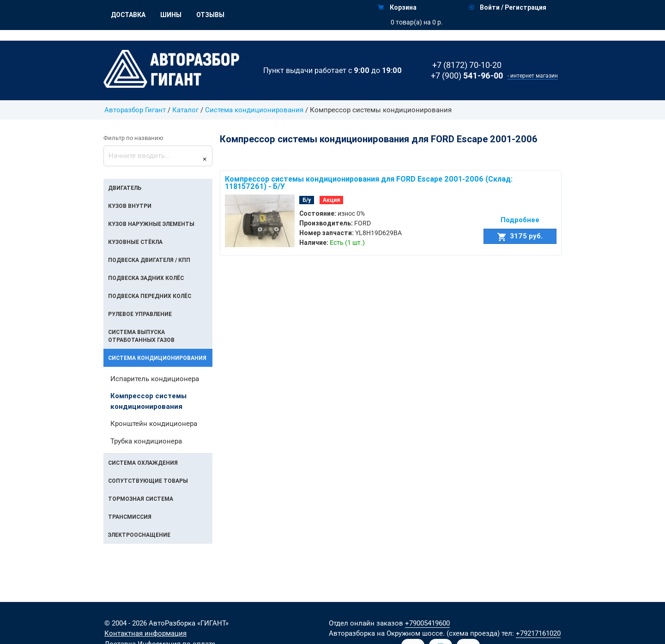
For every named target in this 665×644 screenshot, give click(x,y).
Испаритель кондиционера (155, 379)
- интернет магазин (533, 76)
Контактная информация (145, 633)
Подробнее (520, 220)
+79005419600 (427, 623)
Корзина (397, 7)
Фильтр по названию (133, 138)
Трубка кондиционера (146, 441)
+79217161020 (538, 633)
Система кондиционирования (255, 110)
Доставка (128, 15)
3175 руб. (520, 236)
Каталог (185, 110)
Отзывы (210, 15)
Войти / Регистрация (507, 7)
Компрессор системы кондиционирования (148, 401)
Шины (171, 15)
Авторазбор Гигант (135, 110)
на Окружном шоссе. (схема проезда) (438, 633)
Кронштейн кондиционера (154, 424)
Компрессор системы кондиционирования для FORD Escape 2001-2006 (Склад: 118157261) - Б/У (369, 182)
